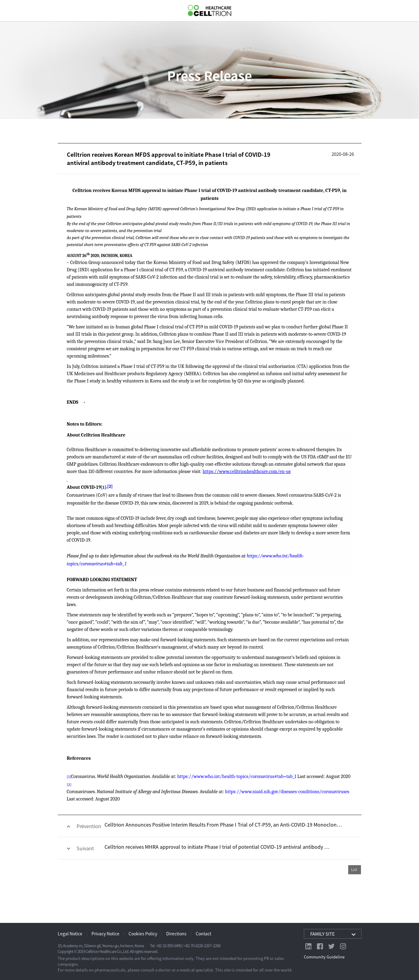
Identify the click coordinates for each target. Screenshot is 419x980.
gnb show (9, 10)
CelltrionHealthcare (209, 10)
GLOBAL (409, 11)
